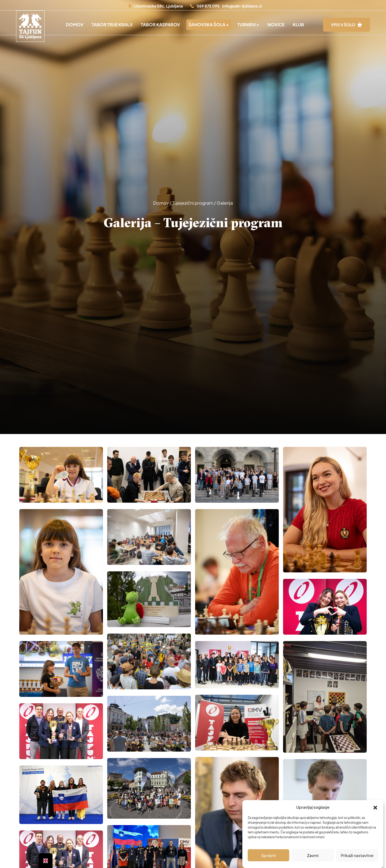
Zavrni (313, 855)
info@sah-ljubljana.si (242, 6)
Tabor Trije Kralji (112, 25)
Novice (276, 25)
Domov (75, 25)
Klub (298, 25)
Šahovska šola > (209, 25)
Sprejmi (268, 855)
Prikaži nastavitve (357, 855)
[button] (375, 807)
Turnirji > (248, 25)
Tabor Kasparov (160, 25)
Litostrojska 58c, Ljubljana (158, 6)
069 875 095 (208, 6)
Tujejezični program (193, 203)
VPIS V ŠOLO (343, 25)
